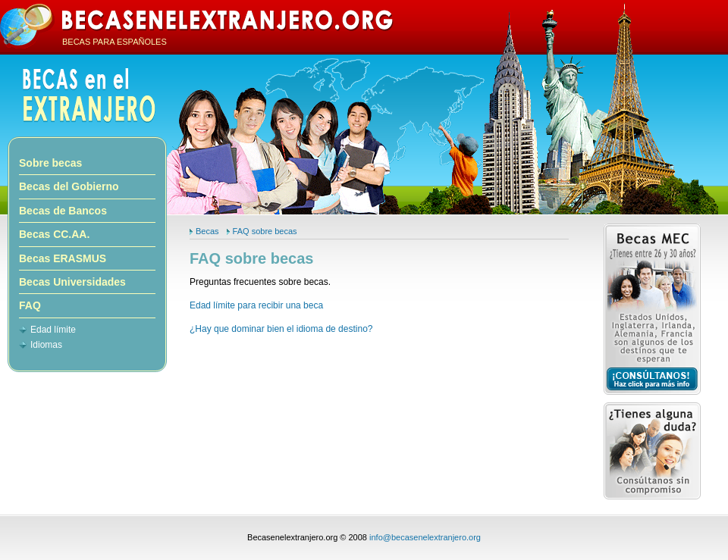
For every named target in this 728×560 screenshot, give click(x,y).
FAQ (30, 305)
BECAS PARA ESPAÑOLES (115, 42)
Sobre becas (50, 163)
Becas (207, 231)
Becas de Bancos (63, 211)
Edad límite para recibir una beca (256, 305)
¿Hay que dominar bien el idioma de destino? (281, 329)
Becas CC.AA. (54, 234)
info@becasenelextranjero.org (425, 537)
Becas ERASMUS (63, 258)
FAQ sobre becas (265, 231)
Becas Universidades (72, 282)
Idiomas (46, 345)
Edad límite (53, 330)
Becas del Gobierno (69, 186)
